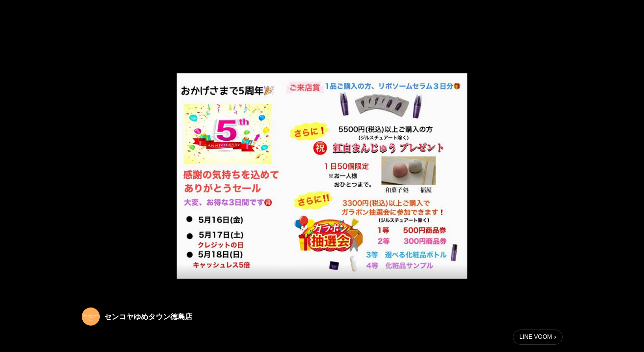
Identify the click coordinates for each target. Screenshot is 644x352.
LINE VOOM (536, 337)
